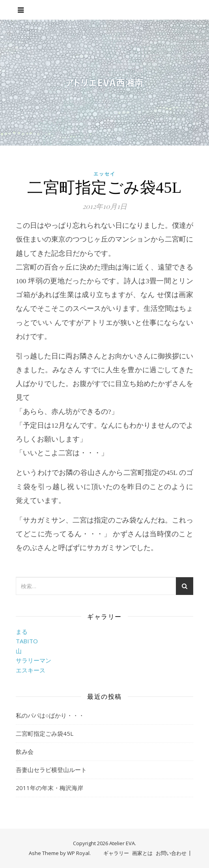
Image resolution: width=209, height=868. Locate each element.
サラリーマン (34, 660)
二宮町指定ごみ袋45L (45, 733)
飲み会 (25, 752)
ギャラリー (116, 853)
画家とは (142, 853)
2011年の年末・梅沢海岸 (49, 788)
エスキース (31, 670)
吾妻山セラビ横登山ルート (51, 770)
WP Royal (78, 853)
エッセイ (104, 174)
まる (22, 632)
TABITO (27, 641)
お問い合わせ (171, 853)
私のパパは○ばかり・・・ (50, 715)
